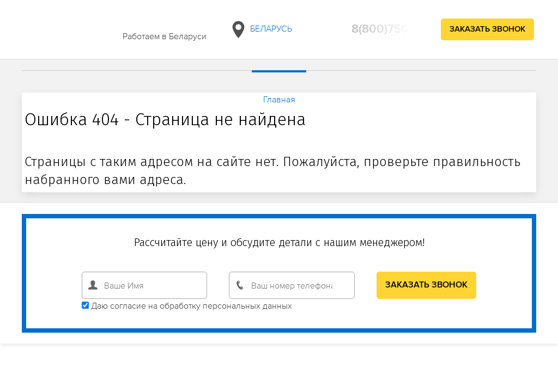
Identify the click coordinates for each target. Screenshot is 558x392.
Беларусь (260, 30)
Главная (279, 99)
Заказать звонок (487, 29)
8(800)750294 (391, 29)
